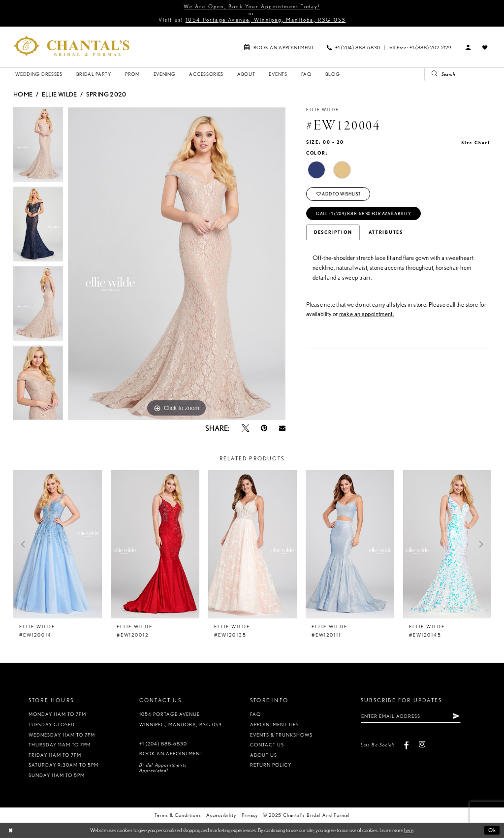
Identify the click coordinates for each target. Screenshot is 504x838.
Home (23, 94)
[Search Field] (464, 74)
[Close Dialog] (11, 831)
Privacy (250, 815)
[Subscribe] (456, 716)
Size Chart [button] (476, 143)
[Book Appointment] (279, 47)
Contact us (267, 745)
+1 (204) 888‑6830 (163, 744)
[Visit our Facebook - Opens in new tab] (407, 745)
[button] (469, 48)
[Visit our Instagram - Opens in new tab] (422, 745)
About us (264, 755)
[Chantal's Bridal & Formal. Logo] (71, 46)
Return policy (271, 765)
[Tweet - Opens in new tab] (245, 428)
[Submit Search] (431, 74)
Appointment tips (274, 725)
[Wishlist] (485, 48)
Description (333, 232)
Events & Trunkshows (281, 735)
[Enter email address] (411, 716)
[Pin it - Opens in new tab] (264, 428)
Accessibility (221, 815)
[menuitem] (279, 47)
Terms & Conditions (178, 815)
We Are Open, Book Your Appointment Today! (252, 6)
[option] (38, 147)
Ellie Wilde (60, 94)
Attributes (386, 232)
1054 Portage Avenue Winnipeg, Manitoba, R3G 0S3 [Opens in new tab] (181, 719)
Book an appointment (171, 754)
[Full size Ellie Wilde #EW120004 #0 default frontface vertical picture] (177, 264)
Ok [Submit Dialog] (492, 830)
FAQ (255, 714)
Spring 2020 (106, 94)
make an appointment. (366, 314)
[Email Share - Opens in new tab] (282, 428)
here (409, 830)
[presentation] (58, 544)
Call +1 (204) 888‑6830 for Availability (364, 214)
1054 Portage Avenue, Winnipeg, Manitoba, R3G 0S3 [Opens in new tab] (266, 20)
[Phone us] (354, 47)
